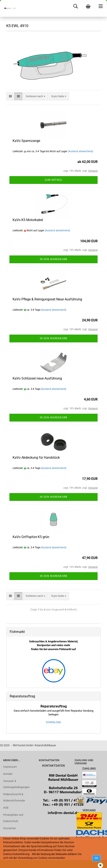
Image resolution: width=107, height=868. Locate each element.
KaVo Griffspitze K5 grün (31, 537)
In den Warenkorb (53, 259)
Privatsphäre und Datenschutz (13, 818)
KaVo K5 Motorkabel (28, 220)
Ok (97, 858)
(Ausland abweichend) (80, 151)
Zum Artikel (54, 180)
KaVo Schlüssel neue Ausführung (37, 378)
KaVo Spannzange (26, 141)
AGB (6, 808)
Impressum (10, 767)
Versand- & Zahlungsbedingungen (16, 784)
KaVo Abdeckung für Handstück (36, 458)
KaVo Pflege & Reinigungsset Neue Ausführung (47, 299)
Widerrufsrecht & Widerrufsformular (14, 797)
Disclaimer (10, 828)
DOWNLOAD (53, 722)
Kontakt (8, 774)
